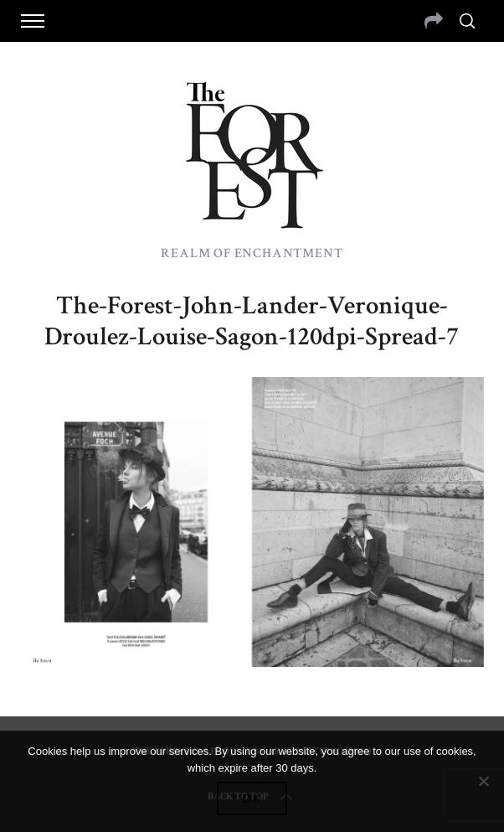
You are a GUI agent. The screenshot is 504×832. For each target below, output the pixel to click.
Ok (252, 798)
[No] (483, 781)
